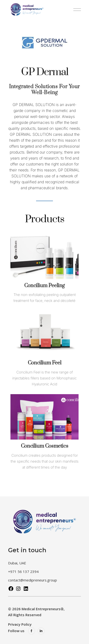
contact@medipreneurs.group (33, 580)
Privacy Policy (20, 624)
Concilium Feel (44, 363)
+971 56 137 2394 (23, 571)
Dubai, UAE (17, 563)
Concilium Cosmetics (44, 446)
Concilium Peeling (44, 286)
